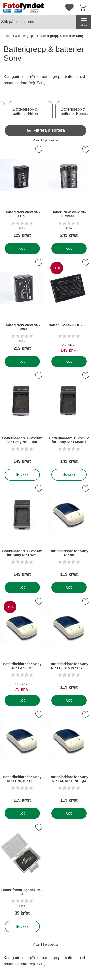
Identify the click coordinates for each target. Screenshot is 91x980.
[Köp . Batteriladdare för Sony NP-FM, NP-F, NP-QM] (69, 813)
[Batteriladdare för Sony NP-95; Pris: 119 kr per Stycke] (69, 533)
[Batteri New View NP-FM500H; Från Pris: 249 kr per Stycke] (69, 194)
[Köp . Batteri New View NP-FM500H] (69, 249)
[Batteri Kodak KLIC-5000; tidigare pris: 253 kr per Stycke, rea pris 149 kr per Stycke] (69, 307)
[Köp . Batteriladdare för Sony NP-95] (69, 587)
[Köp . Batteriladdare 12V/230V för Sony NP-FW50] (22, 587)
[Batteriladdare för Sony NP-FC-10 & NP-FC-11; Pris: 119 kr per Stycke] (69, 646)
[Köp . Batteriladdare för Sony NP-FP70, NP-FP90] (22, 813)
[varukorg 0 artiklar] (84, 7)
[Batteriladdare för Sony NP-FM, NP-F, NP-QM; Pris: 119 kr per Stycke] (69, 759)
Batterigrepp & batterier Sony (62, 36)
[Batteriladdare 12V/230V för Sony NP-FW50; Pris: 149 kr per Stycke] (22, 533)
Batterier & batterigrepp (18, 36)
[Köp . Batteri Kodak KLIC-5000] (69, 361)
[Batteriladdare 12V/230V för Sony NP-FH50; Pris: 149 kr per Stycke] (22, 420)
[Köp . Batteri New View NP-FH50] (22, 249)
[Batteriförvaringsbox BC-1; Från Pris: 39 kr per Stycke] (22, 872)
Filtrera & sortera (45, 130)
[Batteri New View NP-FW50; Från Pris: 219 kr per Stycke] (22, 307)
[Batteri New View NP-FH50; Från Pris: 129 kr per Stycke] (22, 194)
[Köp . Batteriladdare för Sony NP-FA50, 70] (22, 700)
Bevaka (22, 475)
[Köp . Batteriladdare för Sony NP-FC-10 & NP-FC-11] (69, 700)
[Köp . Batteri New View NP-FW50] (22, 361)
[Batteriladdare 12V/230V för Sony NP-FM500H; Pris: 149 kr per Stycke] (69, 420)
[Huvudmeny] (84, 22)
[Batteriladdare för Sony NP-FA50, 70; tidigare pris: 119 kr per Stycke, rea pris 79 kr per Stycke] (22, 646)
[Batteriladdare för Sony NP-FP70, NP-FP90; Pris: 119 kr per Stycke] (22, 759)
